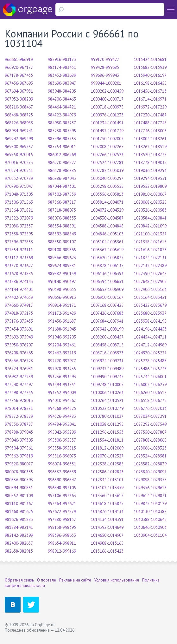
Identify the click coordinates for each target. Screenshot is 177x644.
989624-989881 (62, 266)
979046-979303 (19, 440)
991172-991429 (62, 313)
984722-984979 (62, 115)
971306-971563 (19, 202)
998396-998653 (62, 535)
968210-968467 (19, 107)
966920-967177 (19, 67)
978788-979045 (19, 432)
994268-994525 (62, 408)
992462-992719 (62, 353)
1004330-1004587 (107, 218)
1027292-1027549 (150, 424)
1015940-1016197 (150, 75)
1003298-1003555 (107, 186)
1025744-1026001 (150, 377)
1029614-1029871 (150, 496)
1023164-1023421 (150, 297)
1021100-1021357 (150, 234)
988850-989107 (62, 242)
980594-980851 (19, 488)
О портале (47, 580)
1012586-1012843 (107, 472)
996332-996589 (62, 472)
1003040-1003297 (107, 178)
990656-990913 (62, 297)
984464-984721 (62, 107)
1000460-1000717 (107, 99)
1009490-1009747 (107, 377)
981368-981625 (19, 512)
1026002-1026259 (150, 385)
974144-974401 (19, 289)
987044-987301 (62, 186)
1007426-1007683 (107, 313)
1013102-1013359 (107, 488)
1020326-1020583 (150, 210)
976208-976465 (19, 353)
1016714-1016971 (150, 99)
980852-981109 (19, 496)
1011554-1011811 (107, 440)
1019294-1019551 (150, 178)
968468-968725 (19, 115)
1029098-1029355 (150, 480)
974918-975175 (19, 313)
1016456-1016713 (150, 91)
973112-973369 (19, 258)
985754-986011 (62, 147)
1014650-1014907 (107, 535)
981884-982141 (19, 527)
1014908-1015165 (107, 543)
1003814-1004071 (107, 202)
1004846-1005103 (107, 234)
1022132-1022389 (150, 266)
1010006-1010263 (107, 393)
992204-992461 (62, 345)
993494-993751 (62, 385)
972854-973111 (19, 250)
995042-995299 (62, 432)
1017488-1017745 (150, 123)
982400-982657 (19, 543)
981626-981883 (19, 519)
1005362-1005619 (107, 250)
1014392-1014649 (107, 527)
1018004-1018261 (150, 139)
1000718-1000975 (107, 107)
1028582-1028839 (150, 464)
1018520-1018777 (150, 155)
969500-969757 (19, 147)
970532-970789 (19, 178)
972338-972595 (19, 234)
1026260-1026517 (150, 393)
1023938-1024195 (150, 321)
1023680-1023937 (150, 313)
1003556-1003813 (107, 194)
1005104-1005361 (107, 242)
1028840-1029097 (150, 472)
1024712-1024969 (150, 345)
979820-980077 (19, 464)
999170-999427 (105, 59)
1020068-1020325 (150, 202)
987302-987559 (62, 194)
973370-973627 (19, 266)
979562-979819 (19, 456)
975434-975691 (19, 329)
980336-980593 (19, 480)
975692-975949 (19, 337)
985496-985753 (62, 139)
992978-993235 (62, 369)
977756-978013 (19, 401)
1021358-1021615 (150, 242)
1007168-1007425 (107, 305)
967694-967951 (19, 91)
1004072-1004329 (107, 210)
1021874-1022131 (150, 258)
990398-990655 (62, 289)
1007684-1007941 (107, 321)
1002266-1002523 (107, 155)
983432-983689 (62, 75)
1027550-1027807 (150, 432)
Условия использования (117, 580)
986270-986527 (62, 163)
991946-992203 (62, 337)
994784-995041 (62, 424)
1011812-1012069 (107, 448)
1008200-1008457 (107, 337)
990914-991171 (62, 305)
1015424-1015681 (150, 59)
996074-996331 (62, 464)
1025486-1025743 (150, 369)
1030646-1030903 (150, 527)
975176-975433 (19, 321)
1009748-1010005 (107, 385)
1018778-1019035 (150, 163)
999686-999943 (105, 75)
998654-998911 (62, 543)
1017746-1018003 (150, 131)
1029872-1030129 (150, 504)
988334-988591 (62, 226)
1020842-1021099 (150, 226)
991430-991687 (62, 321)
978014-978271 (19, 408)
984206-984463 (62, 99)
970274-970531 (19, 171)
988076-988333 (62, 218)
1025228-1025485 (150, 361)
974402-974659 (19, 297)
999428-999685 (105, 67)
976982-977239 (19, 377)
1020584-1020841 (150, 218)
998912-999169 (62, 551)
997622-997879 (62, 512)
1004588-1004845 (107, 226)
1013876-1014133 (107, 512)
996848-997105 (62, 488)
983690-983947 (62, 83)
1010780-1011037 (107, 416)
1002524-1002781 (107, 163)
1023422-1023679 (150, 305)
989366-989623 (62, 258)
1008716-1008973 (107, 353)
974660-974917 (19, 305)
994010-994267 (62, 401)
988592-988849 (62, 234)
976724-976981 (19, 369)
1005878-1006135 (107, 266)
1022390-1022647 (150, 274)
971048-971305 (19, 194)
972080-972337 (19, 226)
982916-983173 (62, 59)
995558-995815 (62, 448)
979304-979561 (19, 448)
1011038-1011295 (107, 424)
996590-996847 (62, 480)
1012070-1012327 (107, 456)
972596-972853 (19, 242)
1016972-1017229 (150, 107)
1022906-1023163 (150, 289)
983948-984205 (62, 91)
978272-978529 (19, 416)
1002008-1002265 (107, 147)
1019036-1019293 (150, 171)
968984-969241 (19, 131)
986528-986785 (62, 171)
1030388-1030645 (150, 519)
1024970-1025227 (150, 353)
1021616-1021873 (150, 250)
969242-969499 (19, 139)
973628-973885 (19, 274)
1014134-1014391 (107, 519)
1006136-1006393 (107, 274)
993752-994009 (62, 393)
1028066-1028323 (150, 448)
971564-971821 (19, 210)
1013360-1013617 (107, 496)
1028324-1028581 (150, 456)
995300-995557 (62, 440)
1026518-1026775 (150, 401)
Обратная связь (19, 580)
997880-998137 (62, 519)
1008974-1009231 (107, 361)
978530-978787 (19, 424)
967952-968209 (19, 99)
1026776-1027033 (150, 408)
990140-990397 (62, 282)
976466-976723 (19, 361)
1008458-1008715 (107, 345)
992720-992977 (62, 361)
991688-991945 (62, 329)
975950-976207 (19, 345)
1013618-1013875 (107, 504)
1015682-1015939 (150, 67)
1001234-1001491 (107, 123)
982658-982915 (19, 551)
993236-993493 (62, 377)
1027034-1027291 (150, 416)
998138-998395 (62, 527)
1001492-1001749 (107, 131)
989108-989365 (62, 250)
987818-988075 (62, 210)
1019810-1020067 (150, 194)
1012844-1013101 (107, 480)
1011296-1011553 (107, 432)
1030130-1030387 (150, 512)
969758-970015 (19, 155)
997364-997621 (62, 504)
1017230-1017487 (150, 115)
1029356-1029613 (150, 488)
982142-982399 (19, 535)
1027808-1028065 (150, 440)
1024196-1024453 (150, 329)
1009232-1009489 (107, 369)
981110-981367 (19, 504)
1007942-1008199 (107, 329)
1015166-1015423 (107, 551)
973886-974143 (19, 282)
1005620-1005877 (107, 258)
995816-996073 (62, 456)
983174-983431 (62, 67)
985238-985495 (62, 131)
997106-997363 (62, 496)
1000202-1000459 (107, 91)
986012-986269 (62, 155)
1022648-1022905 (150, 282)
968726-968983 (19, 123)
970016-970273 (19, 163)
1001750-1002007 (107, 139)
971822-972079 (19, 218)
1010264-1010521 (107, 401)
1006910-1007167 (107, 297)
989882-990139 (62, 274)
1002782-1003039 (107, 171)
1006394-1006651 (107, 282)
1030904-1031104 (150, 535)
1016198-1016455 (150, 83)
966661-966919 (19, 59)
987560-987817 (62, 202)
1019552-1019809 (150, 186)
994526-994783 (62, 416)
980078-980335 (19, 472)
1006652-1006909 (107, 289)
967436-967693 (19, 83)
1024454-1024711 (150, 337)
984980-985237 (62, 123)
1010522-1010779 (107, 408)
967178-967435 (19, 75)
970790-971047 (19, 186)
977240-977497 (19, 385)
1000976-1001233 (107, 115)
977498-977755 (19, 393)
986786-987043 (62, 178)
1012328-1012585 (107, 464)
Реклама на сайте (75, 580)
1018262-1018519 (150, 147)
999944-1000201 (106, 83)
